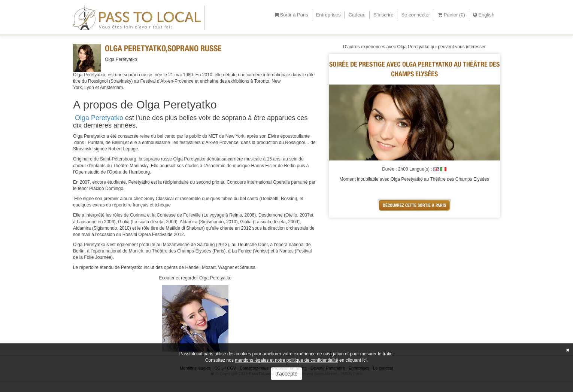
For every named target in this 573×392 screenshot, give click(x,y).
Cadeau (357, 15)
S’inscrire (383, 15)
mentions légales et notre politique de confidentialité (286, 360)
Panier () (451, 15)
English (484, 15)
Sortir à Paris (292, 15)
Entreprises (328, 15)
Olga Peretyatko (99, 118)
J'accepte (287, 374)
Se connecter (416, 15)
